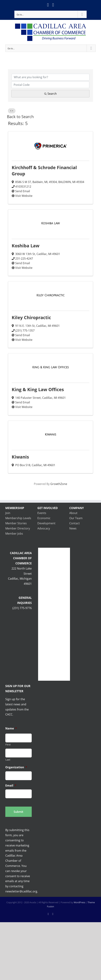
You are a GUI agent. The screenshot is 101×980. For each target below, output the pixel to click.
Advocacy (44, 528)
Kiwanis (20, 457)
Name (11, 728)
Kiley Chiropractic (31, 317)
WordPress (79, 902)
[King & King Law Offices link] (50, 367)
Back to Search (20, 117)
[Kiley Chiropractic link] (50, 295)
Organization (16, 767)
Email (11, 786)
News (73, 528)
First (8, 745)
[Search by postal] (50, 85)
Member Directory (18, 528)
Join (8, 513)
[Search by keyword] (50, 77)
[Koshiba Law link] (50, 223)
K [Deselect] (12, 111)
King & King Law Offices (38, 389)
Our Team (76, 518)
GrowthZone (59, 484)
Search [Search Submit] (50, 94)
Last (8, 760)
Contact (75, 523)
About (73, 513)
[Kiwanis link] (50, 435)
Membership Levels (18, 518)
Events (42, 513)
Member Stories (16, 523)
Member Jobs (14, 534)
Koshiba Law (26, 246)
